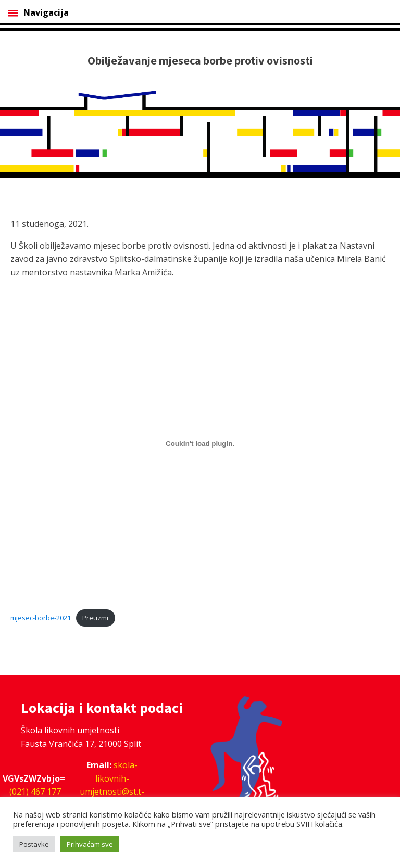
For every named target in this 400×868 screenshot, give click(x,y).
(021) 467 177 (35, 792)
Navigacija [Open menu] (38, 12)
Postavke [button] (34, 844)
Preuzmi (95, 618)
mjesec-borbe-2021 (41, 618)
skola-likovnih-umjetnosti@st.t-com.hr (112, 785)
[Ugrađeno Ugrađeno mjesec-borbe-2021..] (200, 443)
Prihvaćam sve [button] (90, 844)
